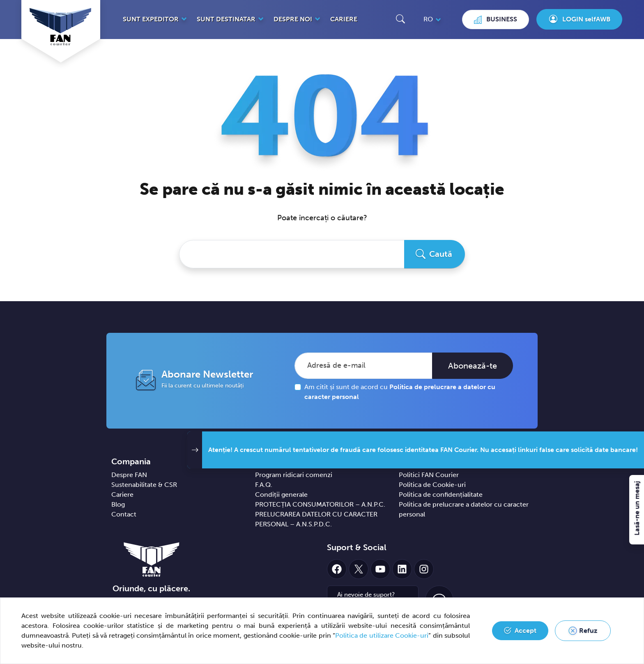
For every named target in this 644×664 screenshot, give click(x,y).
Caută (441, 254)
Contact (124, 514)
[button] (400, 19)
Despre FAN (129, 475)
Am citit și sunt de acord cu (400, 392)
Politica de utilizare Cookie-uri (382, 635)
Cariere (344, 19)
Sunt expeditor (151, 19)
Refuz (588, 631)
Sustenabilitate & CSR (144, 485)
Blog (118, 504)
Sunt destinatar (226, 19)
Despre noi (293, 19)
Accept (526, 631)
